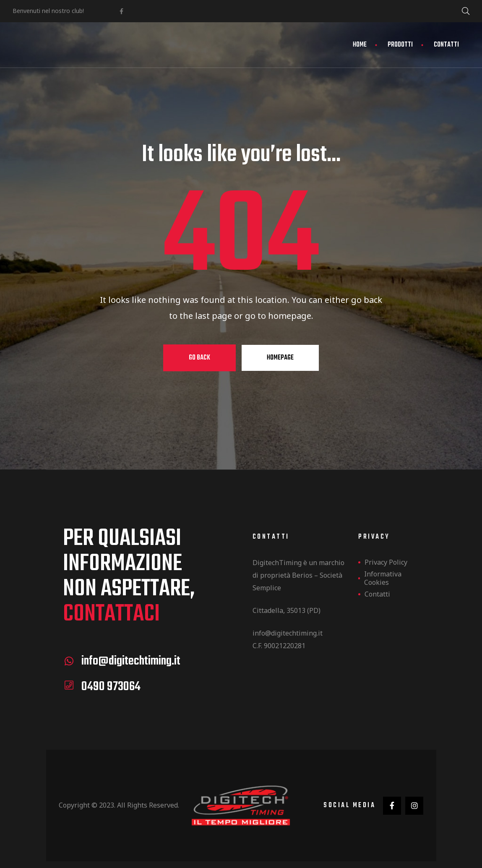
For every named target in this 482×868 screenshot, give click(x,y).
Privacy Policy (386, 562)
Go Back (199, 358)
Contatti (446, 45)
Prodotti (400, 45)
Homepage (280, 358)
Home (360, 45)
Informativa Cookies (383, 578)
